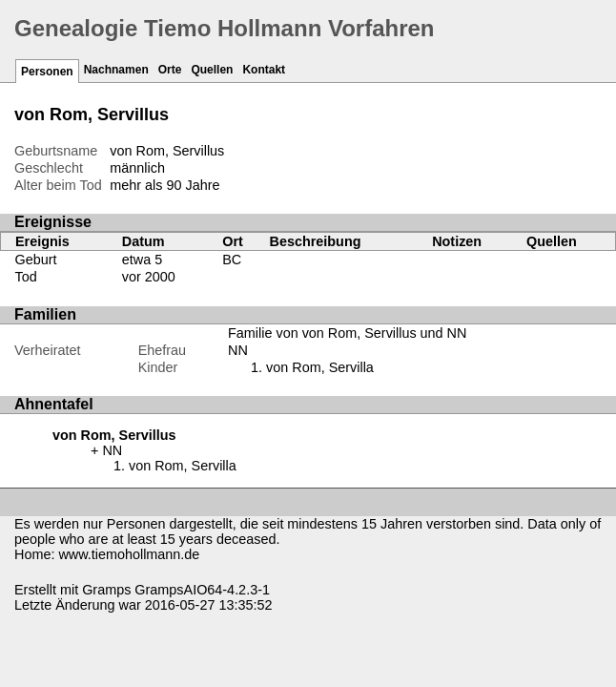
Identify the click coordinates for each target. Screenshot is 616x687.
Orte (170, 70)
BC (232, 260)
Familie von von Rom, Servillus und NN (347, 333)
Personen (47, 72)
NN (238, 350)
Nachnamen (116, 70)
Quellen (212, 70)
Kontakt (264, 70)
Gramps (106, 590)
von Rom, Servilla (320, 367)
